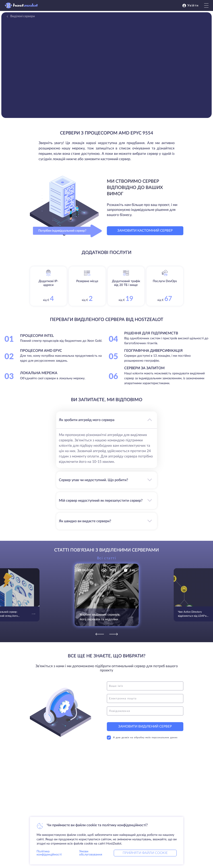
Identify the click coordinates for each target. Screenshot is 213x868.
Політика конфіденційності (49, 853)
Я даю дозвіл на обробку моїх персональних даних (142, 738)
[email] (145, 698)
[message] (145, 711)
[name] (145, 686)
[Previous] (100, 634)
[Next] (114, 634)
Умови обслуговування (91, 853)
